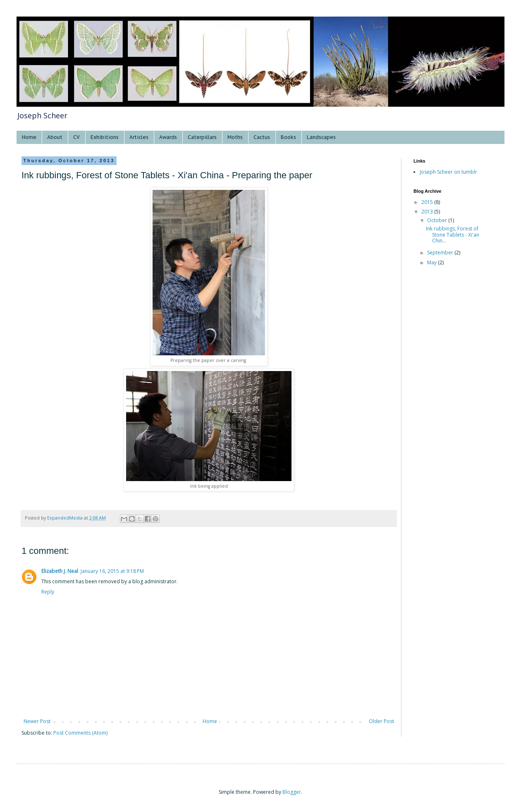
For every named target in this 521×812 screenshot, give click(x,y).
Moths (235, 137)
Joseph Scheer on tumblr (448, 172)
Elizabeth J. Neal (60, 571)
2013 (428, 212)
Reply (48, 592)
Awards (168, 137)
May (433, 262)
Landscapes (321, 137)
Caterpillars (202, 137)
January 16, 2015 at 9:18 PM (112, 571)
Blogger (292, 792)
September (441, 253)
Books (288, 137)
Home (29, 137)
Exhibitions (105, 137)
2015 (428, 202)
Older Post (381, 721)
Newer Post (37, 721)
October (438, 220)
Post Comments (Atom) (80, 733)
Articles (139, 137)
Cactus (262, 137)
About (55, 137)
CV (76, 137)
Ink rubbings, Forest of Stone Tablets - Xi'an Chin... (453, 235)
